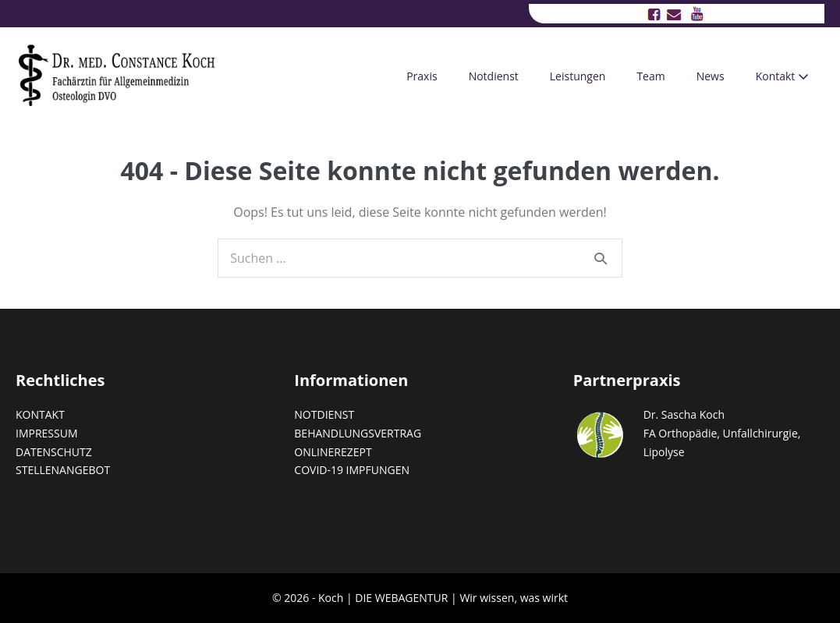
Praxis (422, 76)
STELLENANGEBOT (63, 470)
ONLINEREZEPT (333, 452)
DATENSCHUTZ (54, 452)
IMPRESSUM (47, 433)
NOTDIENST (324, 414)
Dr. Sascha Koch (684, 414)
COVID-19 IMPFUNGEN (352, 470)
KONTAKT (40, 414)
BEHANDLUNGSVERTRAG (358, 433)
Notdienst (494, 76)
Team (650, 76)
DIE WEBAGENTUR (401, 598)
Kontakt (782, 76)
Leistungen (578, 76)
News (711, 76)
